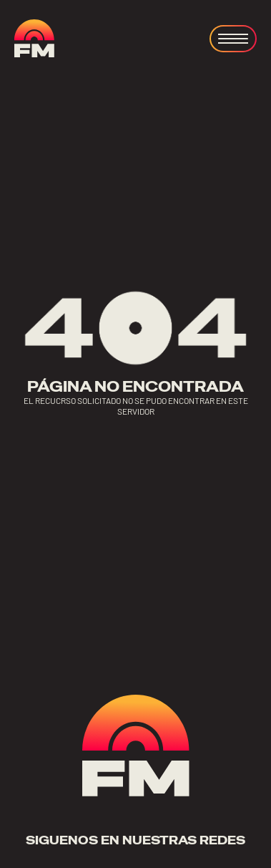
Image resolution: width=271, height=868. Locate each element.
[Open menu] (233, 39)
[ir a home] (34, 38)
